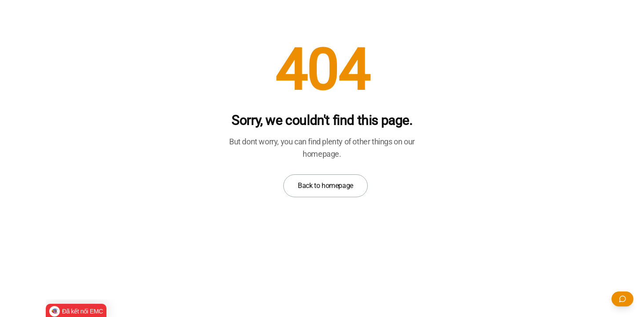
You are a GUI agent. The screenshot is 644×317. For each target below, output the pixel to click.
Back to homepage (326, 186)
